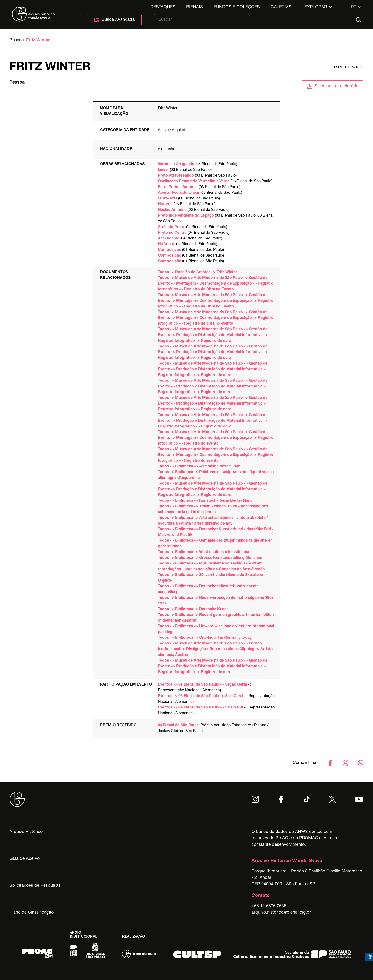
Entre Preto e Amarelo (178, 187)
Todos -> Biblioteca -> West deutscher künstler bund (205, 552)
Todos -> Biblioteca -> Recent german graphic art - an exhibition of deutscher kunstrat (216, 618)
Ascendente (169, 239)
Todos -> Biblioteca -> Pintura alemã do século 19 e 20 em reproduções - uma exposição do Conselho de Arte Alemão (211, 567)
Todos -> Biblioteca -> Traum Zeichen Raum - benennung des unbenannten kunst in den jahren (213, 510)
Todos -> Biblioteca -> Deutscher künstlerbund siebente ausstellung (208, 589)
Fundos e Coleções (237, 7)
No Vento (166, 244)
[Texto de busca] (255, 20)
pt (354, 7)
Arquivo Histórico (26, 832)
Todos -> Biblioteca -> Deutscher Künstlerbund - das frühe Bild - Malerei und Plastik (216, 532)
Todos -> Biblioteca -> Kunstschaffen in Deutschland (205, 501)
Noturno (165, 204)
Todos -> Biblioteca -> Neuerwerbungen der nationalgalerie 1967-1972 (217, 601)
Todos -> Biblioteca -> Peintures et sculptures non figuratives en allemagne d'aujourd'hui (216, 475)
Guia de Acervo (25, 859)
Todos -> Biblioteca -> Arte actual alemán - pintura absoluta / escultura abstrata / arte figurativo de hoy (213, 521)
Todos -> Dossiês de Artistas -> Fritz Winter (197, 272)
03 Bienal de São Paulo (178, 726)
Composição (170, 250)
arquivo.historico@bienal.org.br (281, 913)
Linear (163, 170)
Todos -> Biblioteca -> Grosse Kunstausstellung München (210, 558)
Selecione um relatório (333, 86)
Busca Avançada (114, 20)
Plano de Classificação (32, 913)
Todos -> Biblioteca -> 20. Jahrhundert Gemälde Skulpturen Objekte (211, 578)
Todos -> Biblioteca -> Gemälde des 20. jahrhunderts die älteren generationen (215, 544)
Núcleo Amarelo (172, 210)
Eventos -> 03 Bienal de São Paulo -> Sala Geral (201, 696)
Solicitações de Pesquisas (35, 886)
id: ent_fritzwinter (349, 68)
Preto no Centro (172, 233)
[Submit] (359, 20)
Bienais (195, 7)
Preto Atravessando (176, 176)
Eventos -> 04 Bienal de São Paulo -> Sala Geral (201, 708)
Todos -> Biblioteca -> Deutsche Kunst (193, 609)
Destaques (163, 7)
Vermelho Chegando (176, 164)
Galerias (281, 7)
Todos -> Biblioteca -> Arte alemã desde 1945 (199, 467)
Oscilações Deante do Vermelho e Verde (194, 182)
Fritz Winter (38, 40)
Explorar (316, 7)
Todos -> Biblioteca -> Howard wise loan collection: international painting (216, 629)
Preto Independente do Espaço (186, 216)
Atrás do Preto (171, 227)
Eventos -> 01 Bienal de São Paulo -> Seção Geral (202, 685)
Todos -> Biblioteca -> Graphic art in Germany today (205, 638)
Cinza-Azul (168, 199)
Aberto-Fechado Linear (179, 193)
